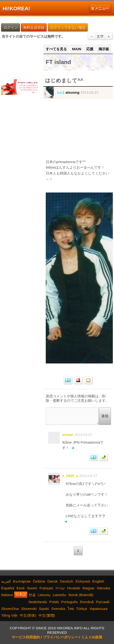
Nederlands (38, 602)
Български (22, 581)
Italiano (7, 595)
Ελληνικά (83, 581)
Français (46, 588)
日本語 (21, 595)
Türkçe (82, 609)
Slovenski (29, 609)
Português (69, 602)
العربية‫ (6, 581)
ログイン (11, 27)
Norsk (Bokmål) (81, 595)
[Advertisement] (20, 59)
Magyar (89, 588)
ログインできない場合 (68, 27)
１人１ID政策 (92, 637)
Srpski (44, 609)
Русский (103, 602)
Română (87, 602)
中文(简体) (28, 615)
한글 (32, 595)
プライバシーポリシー (61, 637)
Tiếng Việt (9, 615)
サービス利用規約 (26, 637)
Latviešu (59, 595)
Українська (98, 609)
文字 (100, 36)
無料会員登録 (34, 27)
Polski (54, 602)
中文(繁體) (47, 615)
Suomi (32, 588)
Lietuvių (44, 595)
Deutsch (67, 581)
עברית (60, 588)
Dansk (53, 581)
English (98, 581)
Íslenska (103, 588)
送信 (105, 416)
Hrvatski (74, 588)
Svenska (58, 609)
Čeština (39, 581)
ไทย (71, 609)
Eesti (21, 588)
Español (8, 588)
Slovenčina (10, 609)
